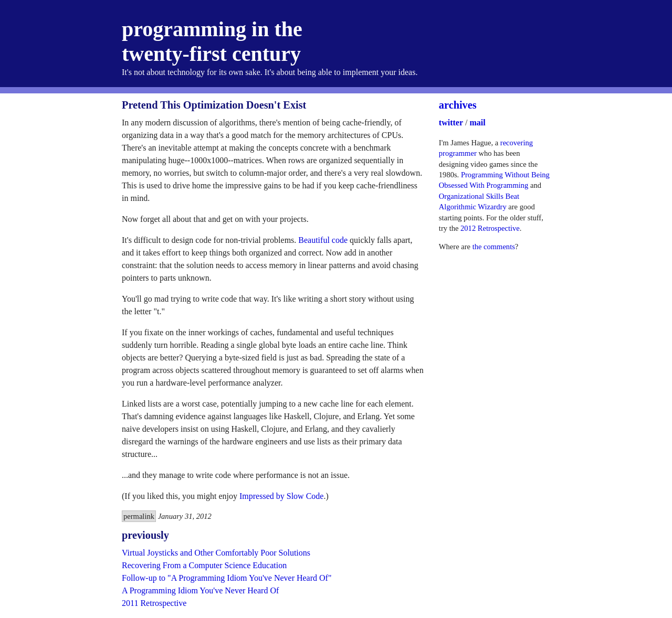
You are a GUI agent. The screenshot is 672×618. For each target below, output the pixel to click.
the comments (494, 247)
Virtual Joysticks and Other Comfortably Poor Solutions (216, 553)
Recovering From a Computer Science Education (204, 565)
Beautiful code (323, 240)
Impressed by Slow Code (281, 496)
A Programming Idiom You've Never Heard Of (200, 590)
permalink (139, 516)
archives (458, 105)
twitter (451, 122)
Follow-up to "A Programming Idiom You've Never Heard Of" (227, 578)
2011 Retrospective (154, 603)
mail (477, 122)
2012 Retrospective (490, 228)
